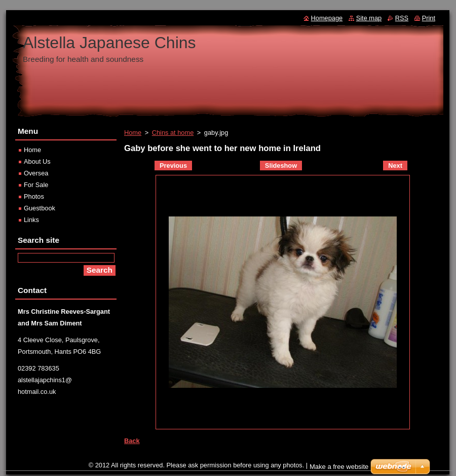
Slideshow (281, 166)
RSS (402, 18)
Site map (369, 18)
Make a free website (339, 469)
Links (31, 220)
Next (395, 166)
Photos (34, 196)
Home (133, 133)
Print (429, 18)
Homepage (327, 18)
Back (132, 441)
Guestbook (40, 208)
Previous (173, 166)
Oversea (36, 173)
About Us (37, 161)
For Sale (36, 185)
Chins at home (173, 133)
